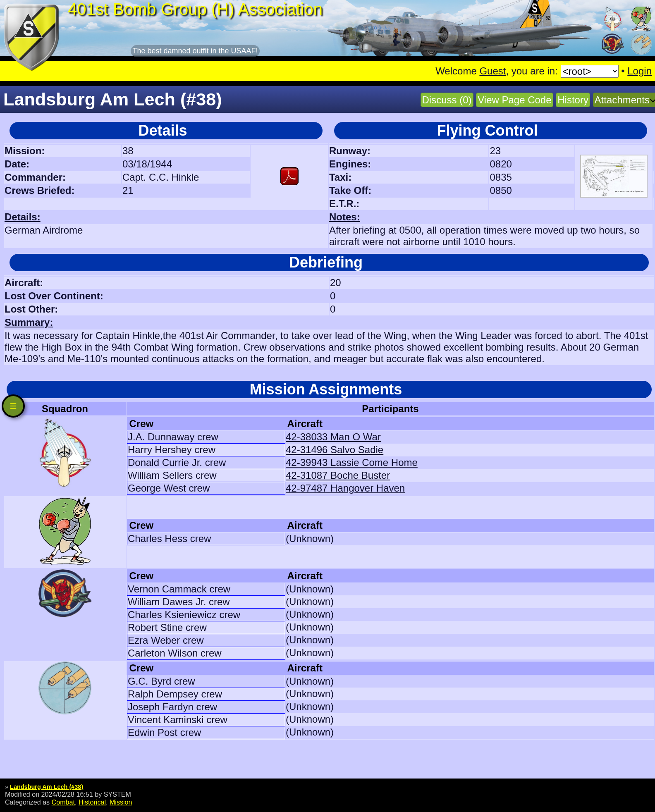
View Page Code (514, 100)
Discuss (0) (447, 100)
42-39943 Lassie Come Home (352, 462)
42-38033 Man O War (333, 437)
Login (639, 71)
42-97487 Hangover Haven (345, 488)
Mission (121, 802)
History (573, 100)
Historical (92, 802)
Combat (63, 802)
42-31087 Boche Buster (338, 475)
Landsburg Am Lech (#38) (47, 787)
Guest (492, 71)
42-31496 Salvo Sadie (335, 450)
